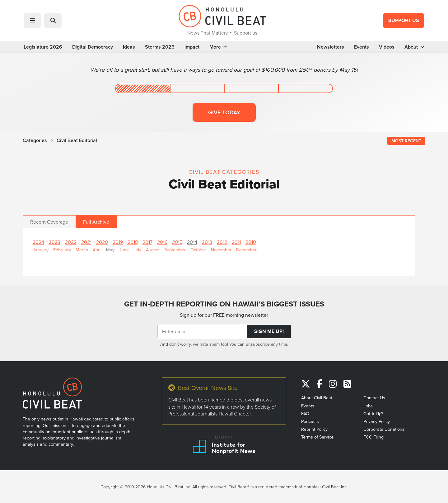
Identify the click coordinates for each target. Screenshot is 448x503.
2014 (192, 242)
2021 (86, 242)
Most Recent (406, 141)
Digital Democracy (93, 47)
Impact (192, 47)
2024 (38, 242)
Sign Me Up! (269, 331)
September (175, 250)
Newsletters (331, 47)
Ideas (129, 47)
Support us (246, 33)
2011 (236, 242)
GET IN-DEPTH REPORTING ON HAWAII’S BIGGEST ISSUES (224, 304)
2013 (207, 242)
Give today (224, 112)
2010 (251, 242)
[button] (32, 21)
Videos (387, 47)
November (221, 250)
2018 (133, 242)
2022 (71, 242)
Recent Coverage (49, 222)
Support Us (404, 20)
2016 (162, 242)
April (97, 250)
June (124, 250)
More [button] (218, 47)
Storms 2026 (160, 47)
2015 (177, 242)
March (82, 250)
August (153, 250)
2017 (147, 242)
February (62, 250)
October (198, 250)
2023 (55, 242)
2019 (118, 242)
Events (362, 47)
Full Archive (96, 222)
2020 (102, 242)
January (41, 250)
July (137, 250)
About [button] (414, 47)
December (246, 250)
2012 (222, 242)
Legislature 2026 (43, 47)
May (110, 250)
